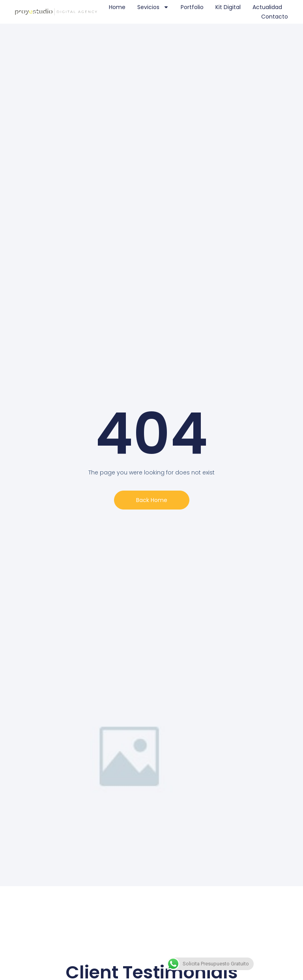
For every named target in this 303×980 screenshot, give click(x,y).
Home (117, 7)
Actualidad (267, 7)
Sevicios (153, 7)
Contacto (275, 17)
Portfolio (192, 7)
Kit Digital (228, 7)
